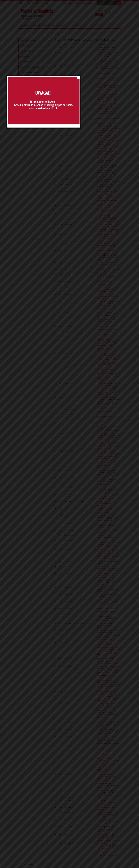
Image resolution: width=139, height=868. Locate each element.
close (104, 410)
